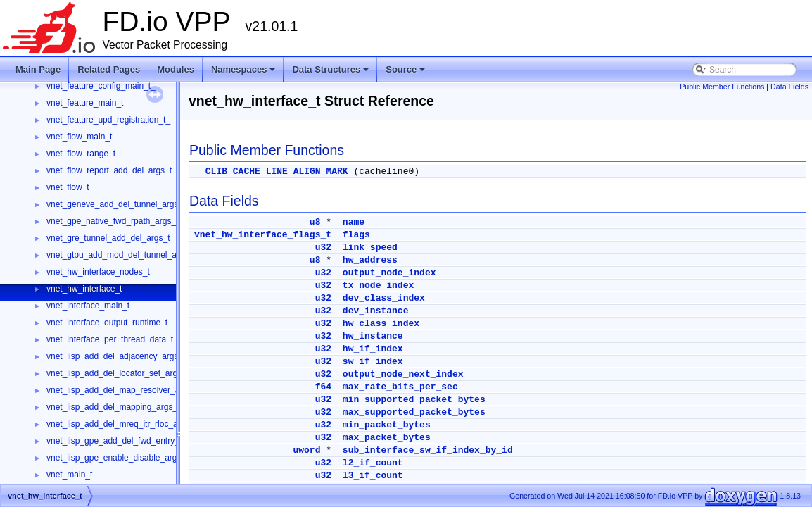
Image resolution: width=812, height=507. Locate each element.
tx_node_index (378, 286)
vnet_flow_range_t (81, 154)
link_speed (370, 248)
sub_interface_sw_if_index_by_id (428, 450)
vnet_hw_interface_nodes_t (98, 272)
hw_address (370, 260)
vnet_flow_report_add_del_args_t (109, 170)
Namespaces (245, 73)
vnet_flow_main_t (79, 137)
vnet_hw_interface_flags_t (263, 235)
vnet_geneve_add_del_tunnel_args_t (116, 204)
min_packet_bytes (387, 425)
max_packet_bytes (387, 438)
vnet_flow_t (68, 187)
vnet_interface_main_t (88, 306)
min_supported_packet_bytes (414, 400)
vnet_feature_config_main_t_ (101, 86)
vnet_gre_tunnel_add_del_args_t (108, 238)
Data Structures (331, 73)
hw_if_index (373, 349)
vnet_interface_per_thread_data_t (110, 339)
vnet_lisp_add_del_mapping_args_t (113, 407)
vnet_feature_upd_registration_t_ (108, 120)
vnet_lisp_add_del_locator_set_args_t (118, 373)
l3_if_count (373, 476)
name (354, 222)
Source (406, 73)
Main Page (38, 69)
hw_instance (373, 336)
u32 (323, 248)
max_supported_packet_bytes (414, 412)
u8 (315, 222)
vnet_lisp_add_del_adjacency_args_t (116, 356)
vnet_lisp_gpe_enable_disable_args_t (118, 458)
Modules (176, 69)
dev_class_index (384, 298)
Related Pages (109, 69)
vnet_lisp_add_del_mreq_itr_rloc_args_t (121, 424)
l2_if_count (373, 463)
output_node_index (389, 273)
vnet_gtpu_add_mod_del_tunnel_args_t (121, 255)
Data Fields (789, 87)
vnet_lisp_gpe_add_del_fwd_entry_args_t (125, 441)
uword (306, 450)
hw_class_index (381, 324)
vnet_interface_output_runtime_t (107, 323)
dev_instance (376, 311)
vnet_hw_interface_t (84, 289)
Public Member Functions (722, 87)
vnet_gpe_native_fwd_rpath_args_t (112, 221)
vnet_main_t (69, 475)
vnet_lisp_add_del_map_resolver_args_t (122, 390)
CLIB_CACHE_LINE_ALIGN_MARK (277, 171)
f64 (323, 387)
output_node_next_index (403, 374)
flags (356, 235)
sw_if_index (373, 362)
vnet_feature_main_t (85, 103)
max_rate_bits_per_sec (400, 387)
